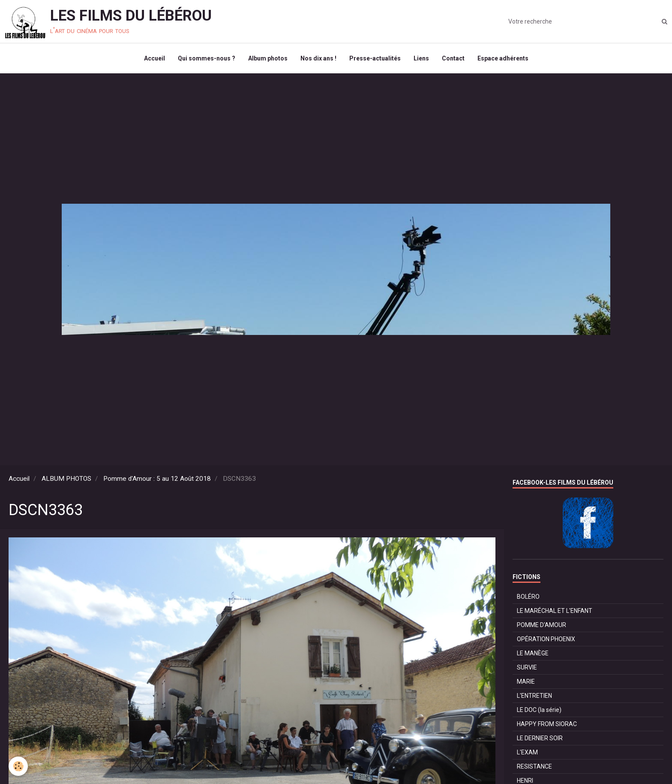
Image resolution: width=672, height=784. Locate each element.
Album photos (268, 58)
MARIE (526, 681)
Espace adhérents (503, 58)
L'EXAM (527, 752)
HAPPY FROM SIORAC (547, 724)
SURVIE (527, 667)
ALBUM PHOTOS (66, 479)
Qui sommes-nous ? (207, 58)
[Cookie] (18, 766)
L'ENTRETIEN (534, 696)
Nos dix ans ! (318, 58)
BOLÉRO (528, 597)
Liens (421, 58)
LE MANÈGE (533, 653)
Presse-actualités (375, 58)
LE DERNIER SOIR (540, 738)
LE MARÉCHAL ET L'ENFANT (555, 611)
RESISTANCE (534, 766)
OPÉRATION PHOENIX (546, 639)
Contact (453, 58)
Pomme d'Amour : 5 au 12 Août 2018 (157, 479)
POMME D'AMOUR (541, 625)
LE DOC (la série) (539, 710)
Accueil (154, 58)
